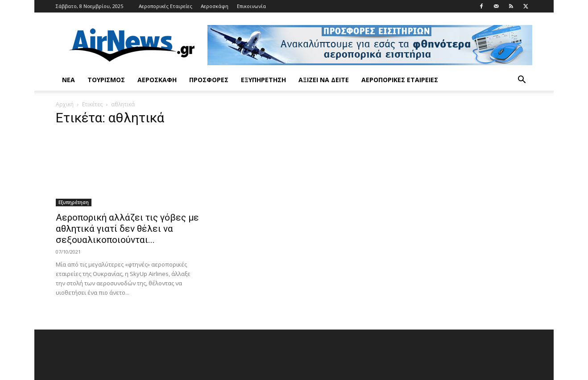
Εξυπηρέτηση (263, 80)
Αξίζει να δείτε (324, 80)
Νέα (68, 80)
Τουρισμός (106, 80)
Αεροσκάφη (215, 6)
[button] (522, 81)
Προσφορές (209, 80)
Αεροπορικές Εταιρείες (166, 6)
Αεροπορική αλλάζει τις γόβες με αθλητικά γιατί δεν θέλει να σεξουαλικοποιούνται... (127, 229)
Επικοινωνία (251, 6)
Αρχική (65, 104)
